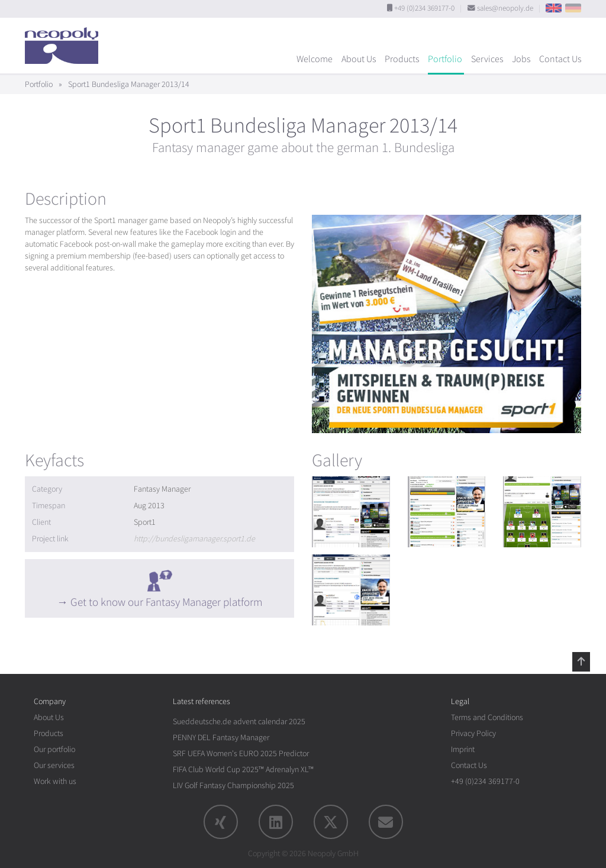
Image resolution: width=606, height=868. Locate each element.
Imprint (463, 749)
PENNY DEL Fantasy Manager (221, 738)
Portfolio (445, 59)
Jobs (521, 59)
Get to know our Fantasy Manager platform (166, 602)
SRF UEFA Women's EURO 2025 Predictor (241, 754)
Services (487, 59)
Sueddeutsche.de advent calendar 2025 (239, 722)
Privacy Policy (473, 733)
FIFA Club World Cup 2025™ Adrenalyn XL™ (243, 769)
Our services (54, 765)
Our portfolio (54, 749)
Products (402, 59)
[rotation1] (351, 512)
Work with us (55, 781)
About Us (359, 59)
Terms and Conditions (487, 717)
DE (573, 8)
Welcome (315, 59)
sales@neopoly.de (505, 8)
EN (554, 8)
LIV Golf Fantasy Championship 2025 (233, 785)
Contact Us (560, 59)
